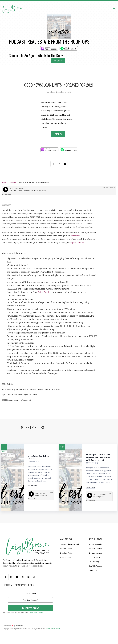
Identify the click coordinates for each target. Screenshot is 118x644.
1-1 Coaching (94, 562)
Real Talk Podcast (95, 566)
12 (62, 447)
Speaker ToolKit (66, 549)
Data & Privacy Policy (36, 612)
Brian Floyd (43, 292)
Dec (62, 452)
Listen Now (58, 134)
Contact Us (58, 61)
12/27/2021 (91, 463)
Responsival (19, 626)
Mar (4, 452)
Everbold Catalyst (95, 549)
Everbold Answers (95, 553)
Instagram (75, 236)
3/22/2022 (33, 462)
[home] (12, 6)
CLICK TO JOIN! (30, 608)
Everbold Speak (95, 557)
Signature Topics (66, 553)
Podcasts (12, 182)
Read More (32, 486)
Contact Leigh (94, 570)
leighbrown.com (77, 242)
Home (4, 182)
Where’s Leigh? (66, 557)
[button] (114, 8)
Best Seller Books (95, 544)
